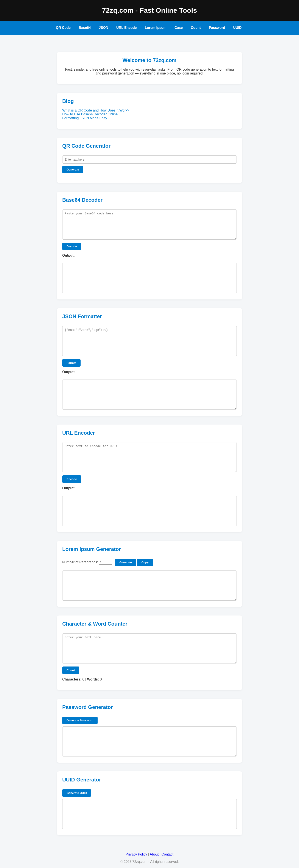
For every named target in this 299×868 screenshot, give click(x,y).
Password (217, 28)
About (154, 854)
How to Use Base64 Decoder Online (90, 114)
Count (196, 28)
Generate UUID (77, 793)
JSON (104, 28)
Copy (145, 562)
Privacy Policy (136, 854)
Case (179, 28)
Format (71, 363)
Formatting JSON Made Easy (85, 118)
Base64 (85, 28)
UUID (237, 28)
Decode (72, 246)
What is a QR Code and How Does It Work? (96, 110)
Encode (72, 479)
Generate (73, 170)
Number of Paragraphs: (80, 562)
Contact (167, 854)
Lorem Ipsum (156, 28)
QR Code (63, 28)
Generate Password (80, 720)
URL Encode (127, 28)
